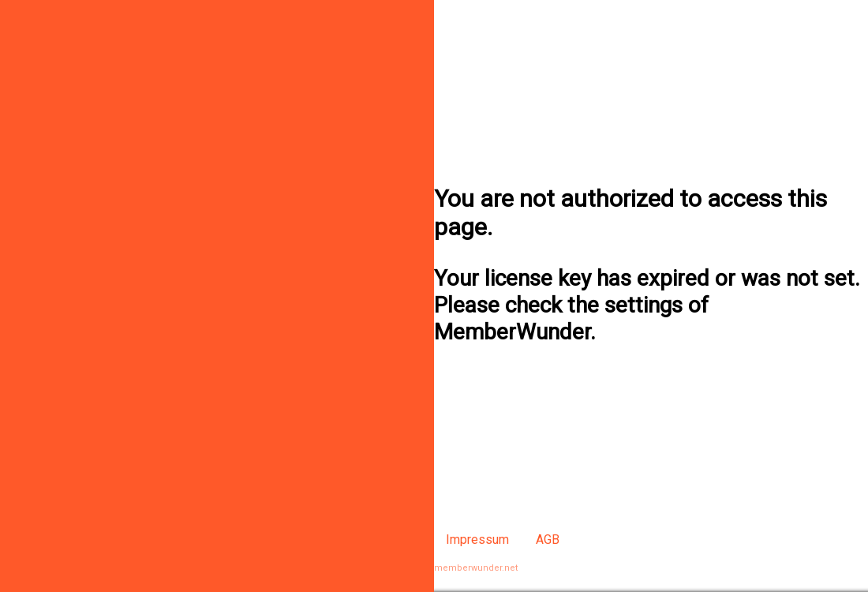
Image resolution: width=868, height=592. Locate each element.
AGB (548, 540)
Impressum (477, 540)
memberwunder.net (476, 568)
